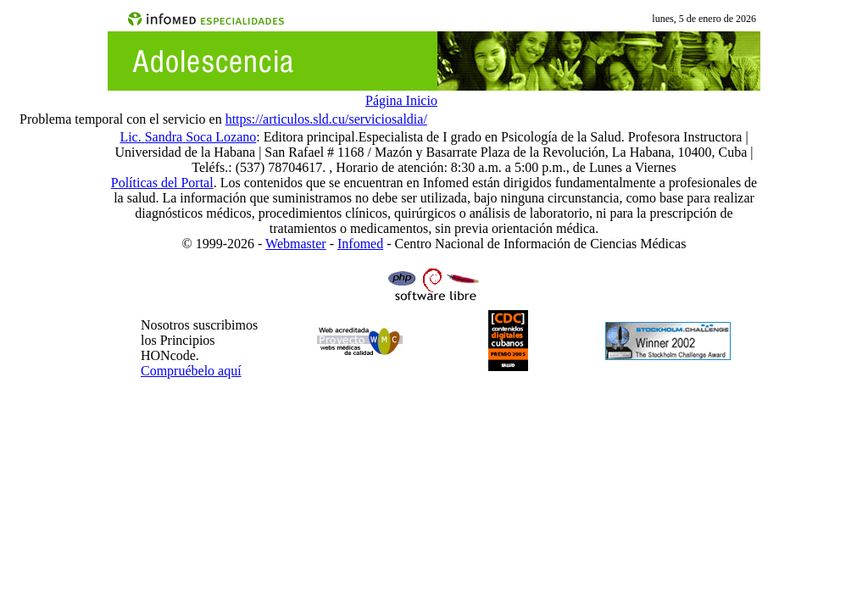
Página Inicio (401, 100)
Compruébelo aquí (191, 371)
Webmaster (296, 244)
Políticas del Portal (162, 183)
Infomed (360, 244)
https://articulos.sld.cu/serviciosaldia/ (326, 119)
